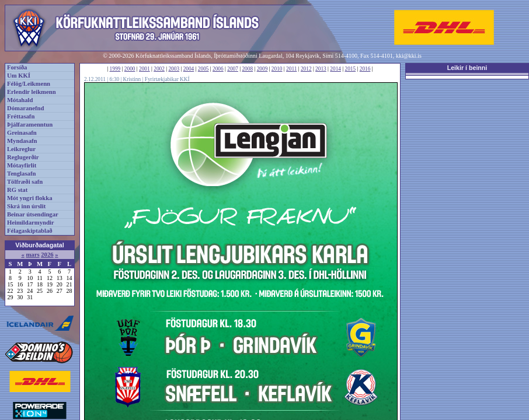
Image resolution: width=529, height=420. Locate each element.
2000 (130, 69)
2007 (233, 69)
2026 (47, 255)
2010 (277, 69)
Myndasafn (22, 141)
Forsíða (17, 67)
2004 (189, 69)
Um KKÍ (19, 76)
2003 (174, 69)
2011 (291, 69)
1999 (115, 69)
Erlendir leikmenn (32, 92)
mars (32, 255)
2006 (218, 69)
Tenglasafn (21, 174)
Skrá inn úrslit (26, 206)
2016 (365, 69)
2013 (321, 69)
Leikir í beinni (467, 68)
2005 (203, 69)
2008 (247, 69)
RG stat (17, 190)
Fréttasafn (21, 116)
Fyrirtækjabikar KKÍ (167, 79)
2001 (145, 69)
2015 (351, 69)
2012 (306, 69)
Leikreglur (21, 149)
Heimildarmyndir (31, 223)
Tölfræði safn (25, 182)
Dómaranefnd (25, 108)
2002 (159, 69)
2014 (335, 69)
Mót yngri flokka (30, 198)
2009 (262, 69)
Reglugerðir (23, 157)
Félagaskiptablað (30, 231)
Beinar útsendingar (33, 214)
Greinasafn (22, 133)
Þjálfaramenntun (30, 125)
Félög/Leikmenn (29, 84)
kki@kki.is (409, 56)
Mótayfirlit (22, 165)
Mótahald (20, 100)
